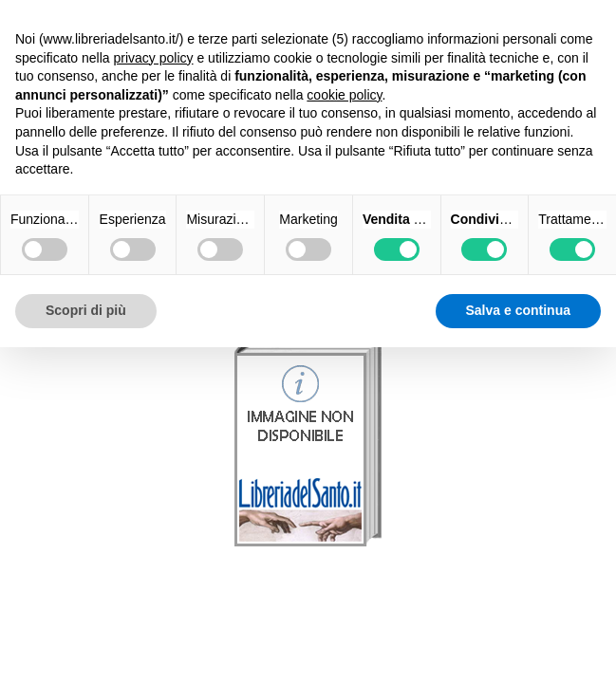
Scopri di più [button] (86, 310)
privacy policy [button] (154, 58)
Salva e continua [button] (518, 310)
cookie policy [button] (344, 95)
